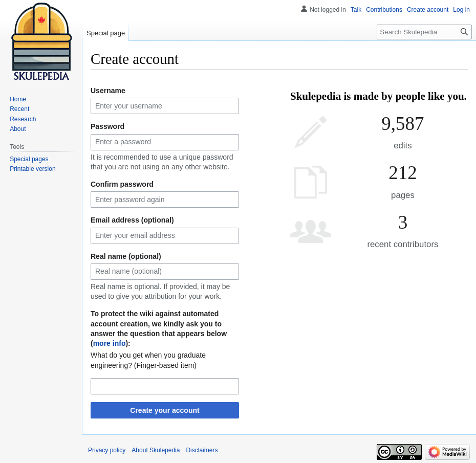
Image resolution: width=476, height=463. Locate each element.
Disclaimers (202, 450)
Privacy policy (107, 450)
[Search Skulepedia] (424, 32)
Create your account (165, 410)
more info (110, 343)
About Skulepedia (156, 450)
